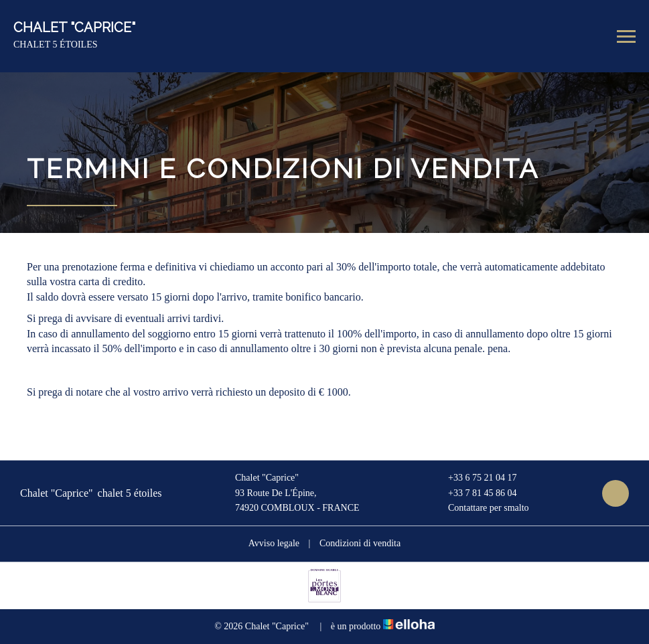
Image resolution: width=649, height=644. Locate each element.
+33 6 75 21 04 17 (475, 478)
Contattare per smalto (481, 508)
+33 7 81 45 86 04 (475, 493)
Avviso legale (274, 543)
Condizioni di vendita (360, 543)
